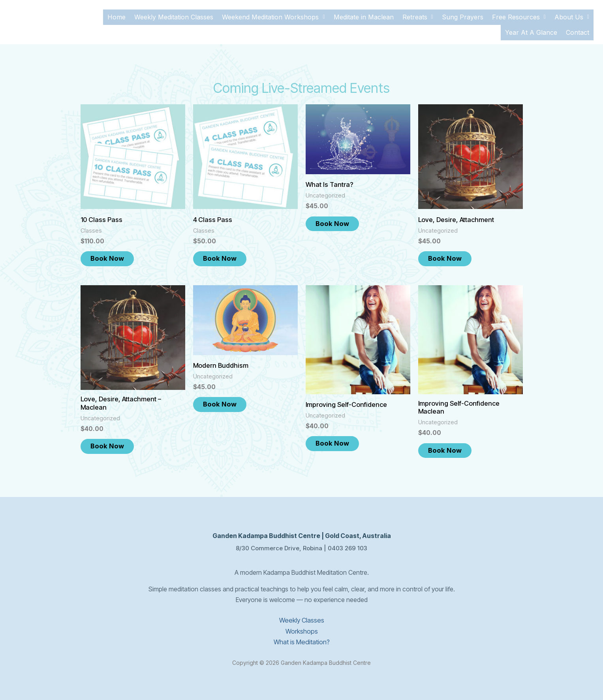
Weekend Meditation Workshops (273, 16)
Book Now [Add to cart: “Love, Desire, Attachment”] (450, 254)
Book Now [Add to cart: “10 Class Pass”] (112, 254)
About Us (572, 16)
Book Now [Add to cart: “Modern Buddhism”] (225, 401)
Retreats (418, 16)
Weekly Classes (302, 617)
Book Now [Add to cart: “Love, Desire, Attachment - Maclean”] (112, 443)
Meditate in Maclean (364, 16)
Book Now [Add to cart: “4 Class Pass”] (225, 254)
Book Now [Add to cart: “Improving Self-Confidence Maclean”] (450, 447)
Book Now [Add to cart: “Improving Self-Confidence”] (337, 440)
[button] (273, 16)
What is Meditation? (301, 638)
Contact (578, 28)
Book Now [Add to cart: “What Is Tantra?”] (337, 219)
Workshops (302, 628)
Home (116, 16)
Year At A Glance (531, 28)
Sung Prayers (463, 16)
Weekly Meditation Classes (174, 16)
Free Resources (519, 16)
